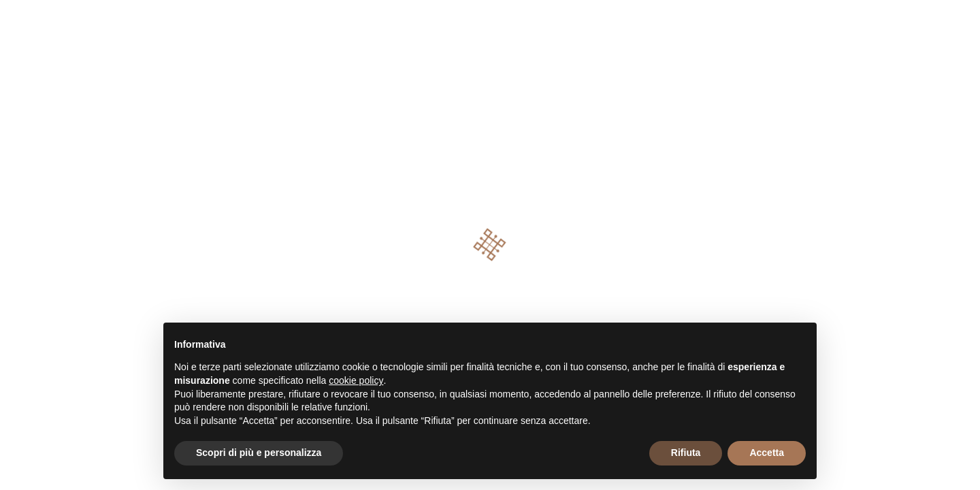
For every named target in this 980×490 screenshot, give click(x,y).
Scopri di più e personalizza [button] (259, 453)
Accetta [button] (767, 453)
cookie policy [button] (356, 380)
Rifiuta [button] (686, 453)
